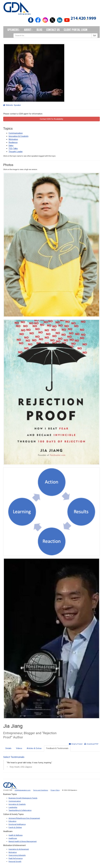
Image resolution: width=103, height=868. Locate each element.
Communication (16, 133)
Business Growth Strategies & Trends (23, 798)
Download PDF (91, 744)
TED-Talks (13, 148)
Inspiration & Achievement (19, 849)
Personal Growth (15, 861)
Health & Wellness (16, 835)
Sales (11, 146)
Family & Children (15, 827)
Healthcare (13, 838)
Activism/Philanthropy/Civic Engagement (24, 818)
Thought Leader (16, 152)
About (28, 30)
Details (8, 748)
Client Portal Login (76, 30)
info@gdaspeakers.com (23, 790)
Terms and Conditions (41, 790)
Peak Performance (16, 858)
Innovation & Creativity (19, 136)
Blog (39, 30)
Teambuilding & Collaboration (20, 810)
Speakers (14, 30)
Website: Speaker (12, 105)
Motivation (13, 139)
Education (12, 821)
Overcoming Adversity (17, 855)
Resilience (13, 142)
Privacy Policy (55, 790)
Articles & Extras (34, 748)
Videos (19, 748)
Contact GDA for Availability (51, 119)
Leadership (13, 807)
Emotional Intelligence (17, 824)
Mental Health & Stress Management (23, 841)
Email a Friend (76, 744)
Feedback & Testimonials (57, 748)
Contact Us (53, 30)
